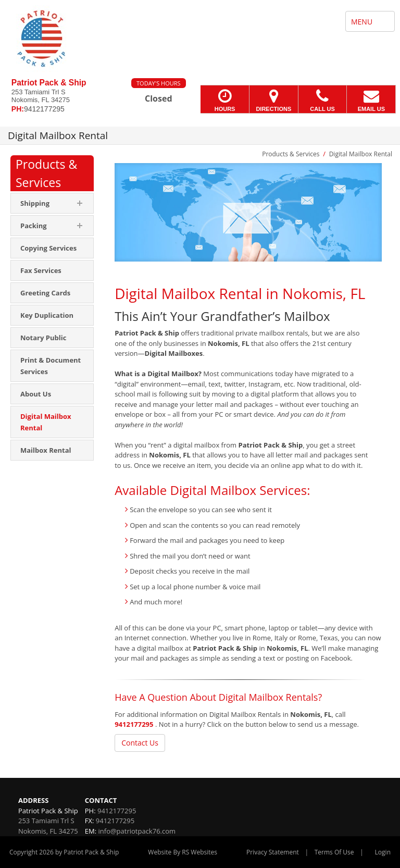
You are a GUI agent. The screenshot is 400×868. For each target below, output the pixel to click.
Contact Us (140, 743)
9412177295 (134, 724)
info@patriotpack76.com (137, 831)
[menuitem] (52, 248)
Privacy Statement (273, 852)
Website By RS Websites (183, 852)
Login (383, 852)
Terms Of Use (334, 852)
